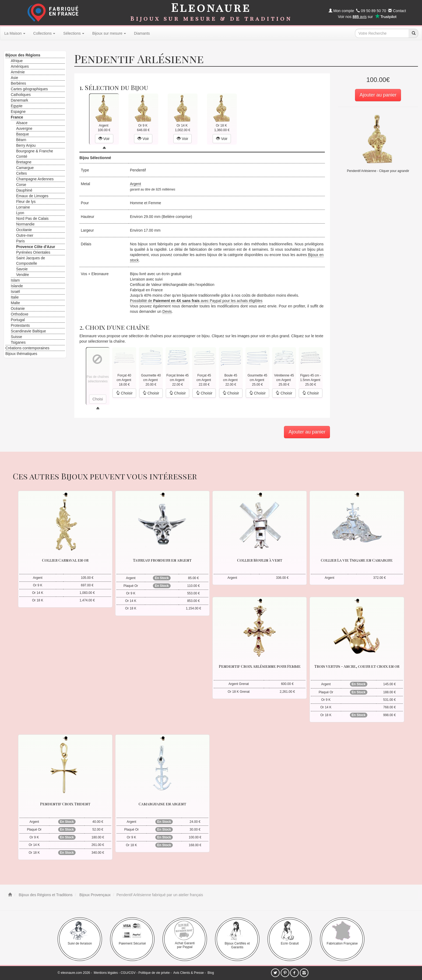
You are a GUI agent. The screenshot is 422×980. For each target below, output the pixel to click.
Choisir (124, 393)
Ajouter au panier (378, 95)
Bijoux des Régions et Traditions (45, 895)
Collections (44, 33)
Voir (104, 139)
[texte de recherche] (382, 33)
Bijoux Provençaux (94, 895)
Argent (136, 184)
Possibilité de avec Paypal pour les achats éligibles (196, 301)
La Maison (15, 33)
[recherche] (413, 33)
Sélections (74, 33)
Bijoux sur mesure (109, 33)
